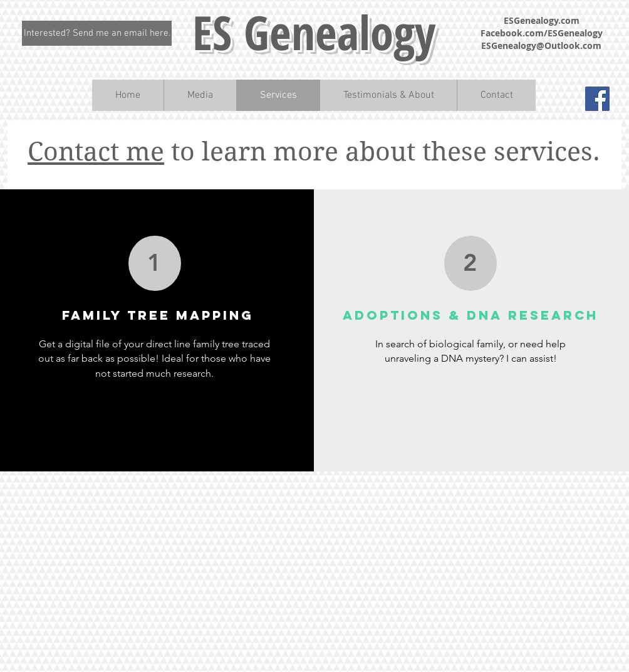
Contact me (96, 152)
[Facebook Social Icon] (597, 99)
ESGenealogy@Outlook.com (541, 45)
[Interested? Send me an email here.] (97, 33)
